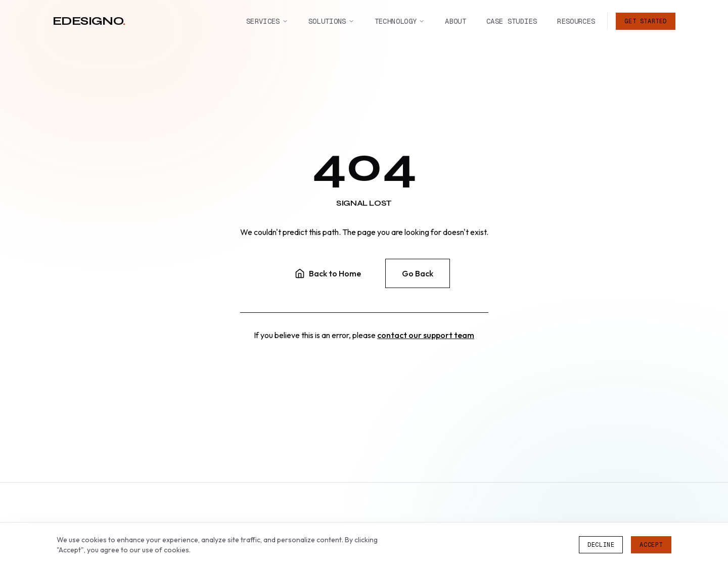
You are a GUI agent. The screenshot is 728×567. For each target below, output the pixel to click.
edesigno (89, 20)
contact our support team (426, 335)
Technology (400, 21)
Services (267, 21)
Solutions (331, 21)
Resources (576, 21)
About (456, 21)
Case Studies (512, 21)
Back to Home (328, 273)
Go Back (418, 273)
